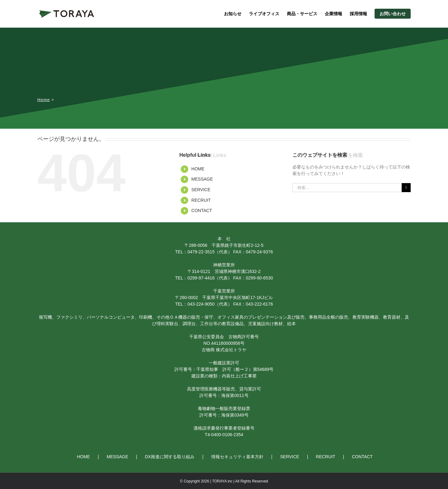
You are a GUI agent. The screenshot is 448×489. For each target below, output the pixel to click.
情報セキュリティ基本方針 (237, 457)
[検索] (406, 188)
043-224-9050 (201, 304)
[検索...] (347, 188)
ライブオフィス (264, 14)
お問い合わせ (393, 14)
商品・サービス (302, 14)
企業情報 (334, 14)
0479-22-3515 (201, 252)
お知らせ (233, 14)
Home (44, 100)
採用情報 (358, 14)
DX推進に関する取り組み (170, 457)
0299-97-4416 (201, 278)
